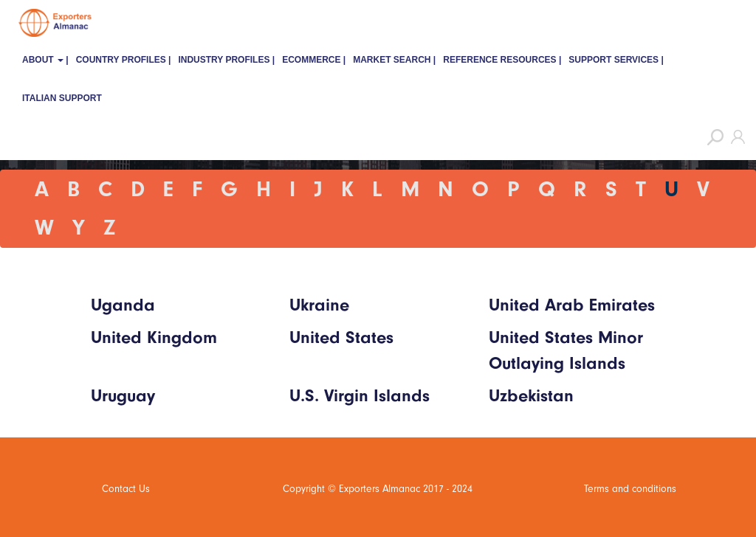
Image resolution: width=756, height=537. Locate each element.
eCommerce (311, 60)
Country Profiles (121, 60)
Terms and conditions (630, 489)
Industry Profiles (224, 60)
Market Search (392, 60)
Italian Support (62, 98)
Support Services (614, 60)
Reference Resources (499, 60)
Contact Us (126, 489)
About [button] (43, 60)
